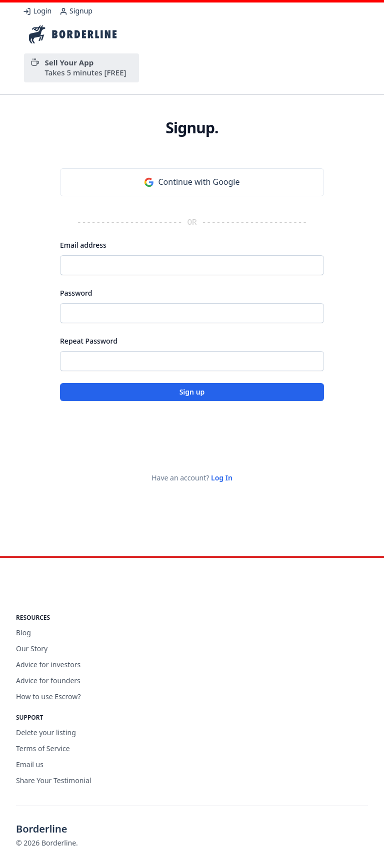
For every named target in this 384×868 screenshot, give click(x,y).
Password (76, 293)
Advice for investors (48, 664)
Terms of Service (43, 748)
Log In (222, 478)
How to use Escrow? (48, 696)
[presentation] (136, 433)
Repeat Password (89, 341)
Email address (83, 245)
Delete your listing (46, 732)
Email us (30, 764)
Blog (23, 633)
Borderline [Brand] (41, 829)
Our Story (32, 649)
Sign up (192, 392)
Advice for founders (48, 680)
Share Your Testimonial (53, 780)
